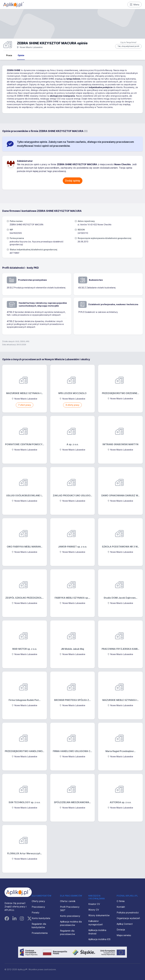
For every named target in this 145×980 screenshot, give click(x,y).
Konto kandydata (41, 918)
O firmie (121, 901)
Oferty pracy (38, 901)
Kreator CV (94, 904)
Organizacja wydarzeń (128, 918)
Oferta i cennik (68, 901)
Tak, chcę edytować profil (128, 46)
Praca (9, 55)
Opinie (21, 55)
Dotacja (121, 930)
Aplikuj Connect (125, 924)
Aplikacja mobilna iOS (99, 939)
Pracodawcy (38, 907)
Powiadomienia (40, 933)
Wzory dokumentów (99, 915)
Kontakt (121, 907)
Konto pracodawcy (70, 916)
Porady (36, 913)
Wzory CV (94, 910)
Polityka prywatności (128, 913)
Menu (135, 5)
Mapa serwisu (124, 935)
